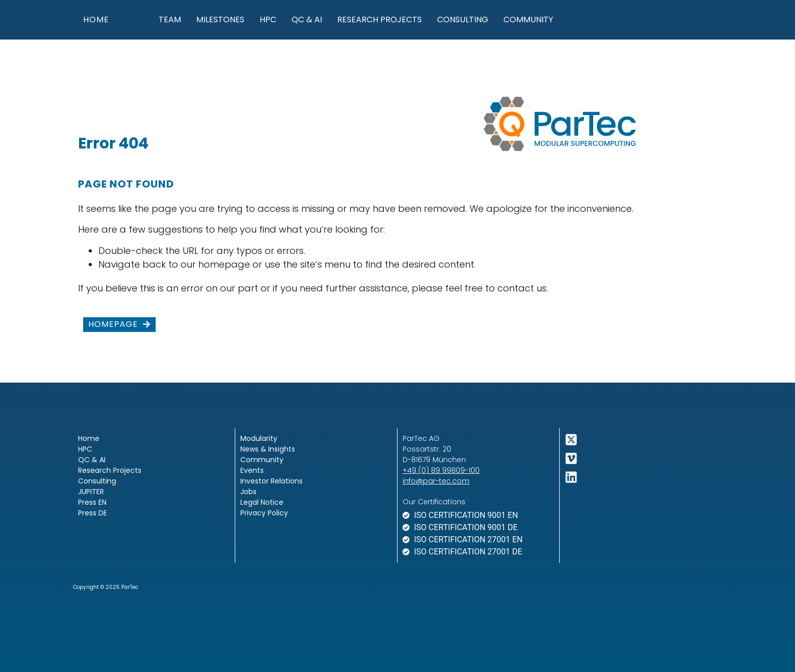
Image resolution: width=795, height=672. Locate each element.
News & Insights (268, 449)
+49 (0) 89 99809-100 (441, 470)
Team (170, 20)
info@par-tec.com (436, 481)
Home (89, 438)
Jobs (248, 492)
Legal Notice (262, 502)
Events (252, 470)
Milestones (220, 20)
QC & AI (307, 20)
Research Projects (380, 20)
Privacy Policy (264, 513)
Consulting (463, 20)
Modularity (259, 438)
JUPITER (91, 492)
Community (528, 20)
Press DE (93, 513)
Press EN (92, 502)
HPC (268, 20)
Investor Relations (272, 481)
